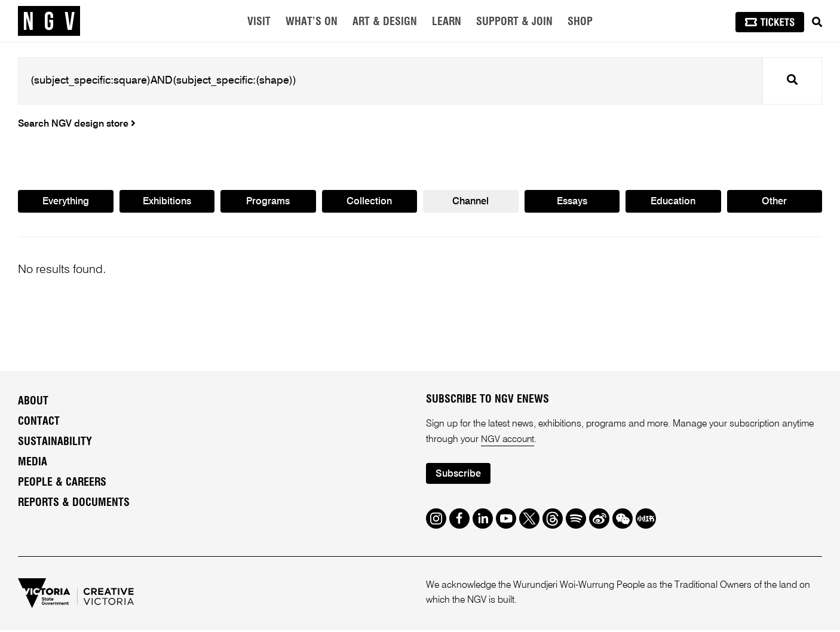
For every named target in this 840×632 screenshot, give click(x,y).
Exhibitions (167, 203)
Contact (39, 423)
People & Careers (62, 484)
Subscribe (459, 476)
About (33, 403)
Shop (580, 22)
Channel (471, 203)
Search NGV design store (77, 124)
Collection (370, 203)
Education (673, 203)
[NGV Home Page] (49, 21)
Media (33, 464)
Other (775, 203)
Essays (572, 203)
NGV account (508, 441)
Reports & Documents (74, 504)
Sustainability (55, 443)
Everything (65, 203)
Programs (268, 203)
